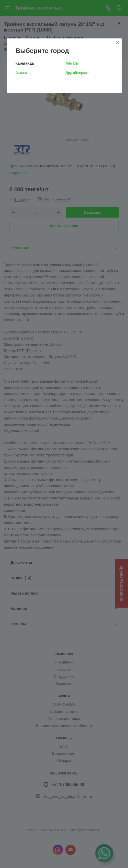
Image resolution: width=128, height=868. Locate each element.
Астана (21, 73)
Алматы (72, 63)
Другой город (76, 73)
